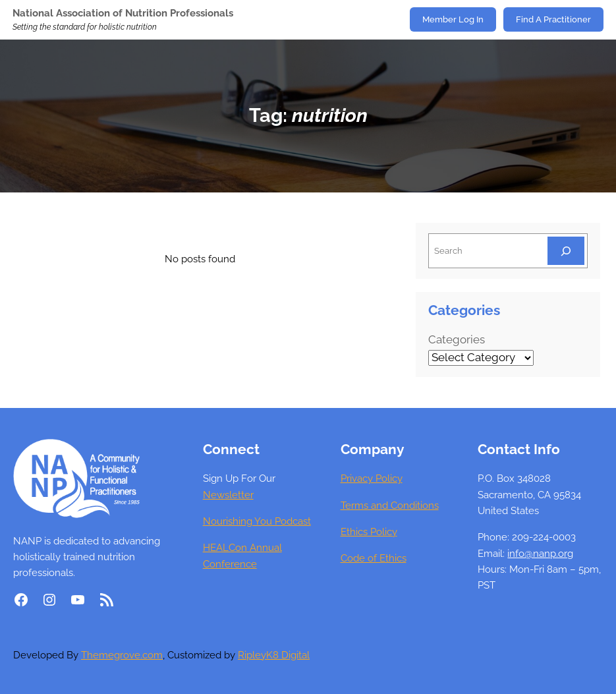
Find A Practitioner (553, 19)
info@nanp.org (540, 554)
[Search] (566, 251)
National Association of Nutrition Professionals (123, 13)
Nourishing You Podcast (257, 521)
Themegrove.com (122, 655)
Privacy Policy (372, 478)
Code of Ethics (374, 558)
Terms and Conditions (390, 506)
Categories (457, 339)
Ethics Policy (369, 532)
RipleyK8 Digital (274, 655)
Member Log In (453, 19)
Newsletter (228, 495)
